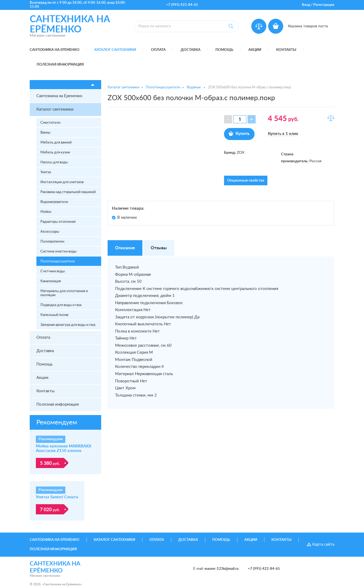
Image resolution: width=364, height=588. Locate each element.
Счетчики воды (53, 271)
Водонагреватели (54, 202)
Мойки (46, 212)
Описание (125, 248)
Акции (255, 50)
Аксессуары (50, 232)
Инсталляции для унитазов (62, 182)
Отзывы (159, 248)
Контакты (286, 50)
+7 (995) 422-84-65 (182, 5)
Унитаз (46, 172)
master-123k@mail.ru (221, 569)
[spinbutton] (240, 119)
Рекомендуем (57, 423)
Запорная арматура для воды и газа (68, 325)
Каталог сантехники (115, 50)
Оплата (158, 50)
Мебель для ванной (56, 143)
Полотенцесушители (58, 261)
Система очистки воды (58, 252)
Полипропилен (52, 242)
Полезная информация (60, 65)
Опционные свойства (246, 180)
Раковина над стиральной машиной (68, 192)
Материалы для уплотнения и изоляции (64, 293)
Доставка (191, 50)
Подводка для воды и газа (61, 305)
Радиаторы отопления (58, 222)
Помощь (224, 50)
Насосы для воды (54, 162)
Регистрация (324, 5)
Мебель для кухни (55, 152)
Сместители (50, 123)
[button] (252, 119)
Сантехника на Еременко (55, 50)
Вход (306, 5)
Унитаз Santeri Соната (57, 497)
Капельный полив (54, 315)
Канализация (51, 281)
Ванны (45, 133)
